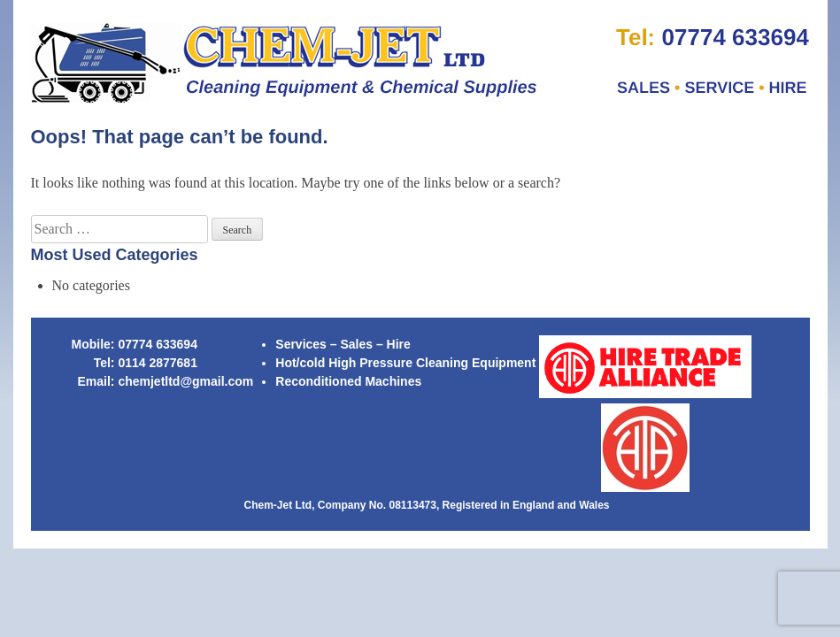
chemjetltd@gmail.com (185, 381)
